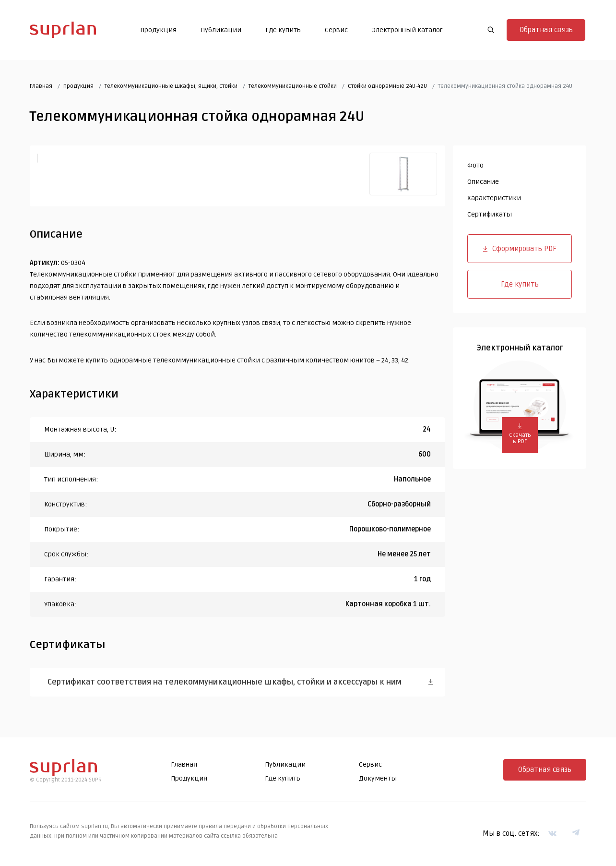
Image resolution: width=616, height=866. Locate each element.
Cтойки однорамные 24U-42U (387, 86)
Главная (41, 86)
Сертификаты (490, 214)
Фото (475, 166)
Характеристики (494, 198)
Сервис (336, 30)
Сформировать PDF (520, 249)
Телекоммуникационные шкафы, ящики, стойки (171, 86)
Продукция (158, 30)
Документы (378, 779)
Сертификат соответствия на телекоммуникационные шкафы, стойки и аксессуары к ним (227, 682)
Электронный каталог (407, 30)
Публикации (221, 30)
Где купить (283, 30)
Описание (483, 182)
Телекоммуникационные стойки (293, 86)
